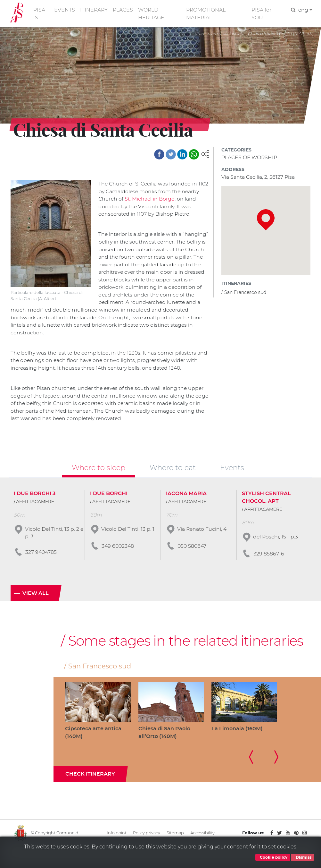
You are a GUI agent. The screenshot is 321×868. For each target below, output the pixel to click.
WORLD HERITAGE (152, 14)
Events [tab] (232, 473)
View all (36, 598)
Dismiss (303, 857)
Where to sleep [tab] (99, 473)
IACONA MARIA (186, 499)
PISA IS (40, 14)
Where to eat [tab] (173, 473)
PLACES (124, 10)
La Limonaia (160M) (237, 734)
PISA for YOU (262, 14)
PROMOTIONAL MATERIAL (207, 14)
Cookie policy (273, 857)
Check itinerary (90, 780)
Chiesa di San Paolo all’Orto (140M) (164, 738)
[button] (205, 155)
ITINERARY (95, 10)
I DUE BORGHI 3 (35, 499)
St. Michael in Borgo (169, 200)
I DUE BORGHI (109, 499)
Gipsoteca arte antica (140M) (93, 738)
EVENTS (65, 10)
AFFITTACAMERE (35, 507)
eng (305, 10)
